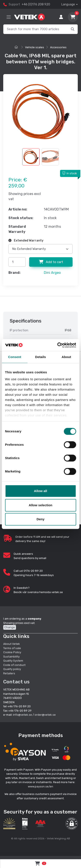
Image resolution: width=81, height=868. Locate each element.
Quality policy (12, 669)
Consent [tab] (15, 357)
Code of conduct (14, 665)
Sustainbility (12, 657)
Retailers (9, 673)
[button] (72, 824)
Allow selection (40, 505)
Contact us (16, 682)
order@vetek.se (45, 715)
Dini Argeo (52, 273)
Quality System (13, 661)
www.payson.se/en (40, 786)
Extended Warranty (26, 241)
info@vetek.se (22, 715)
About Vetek (12, 644)
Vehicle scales (35, 47)
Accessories (58, 47)
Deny (40, 519)
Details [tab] (41, 357)
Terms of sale (12, 648)
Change (10, 627)
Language (68, 4)
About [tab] (66, 357)
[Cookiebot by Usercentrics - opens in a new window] (58, 345)
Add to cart (51, 262)
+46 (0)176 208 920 (36, 4)
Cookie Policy (12, 652)
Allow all (40, 491)
